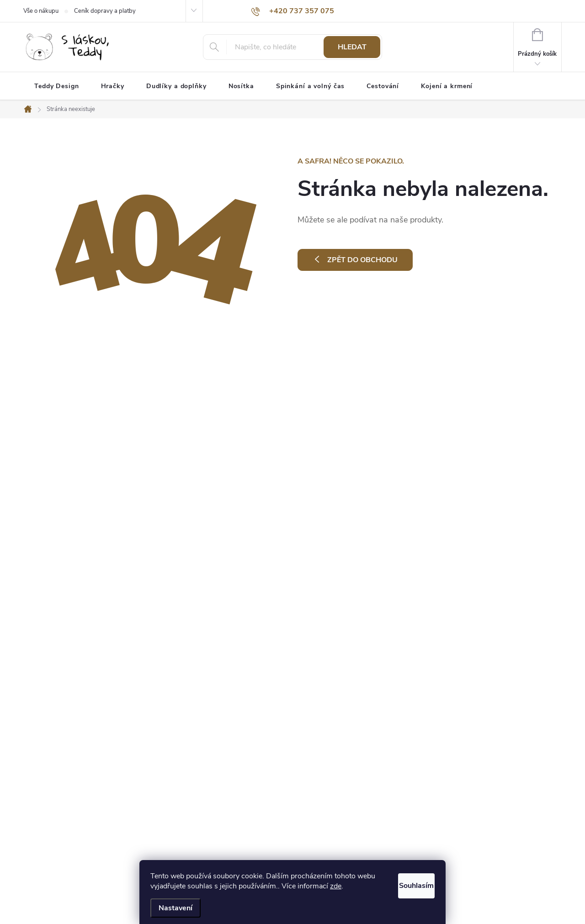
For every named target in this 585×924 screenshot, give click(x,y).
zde (355, 886)
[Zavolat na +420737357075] (292, 11)
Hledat (352, 47)
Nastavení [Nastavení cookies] (175, 908)
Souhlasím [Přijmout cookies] (406, 883)
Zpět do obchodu (362, 260)
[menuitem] (57, 86)
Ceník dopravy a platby (105, 11)
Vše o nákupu (41, 11)
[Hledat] (293, 47)
